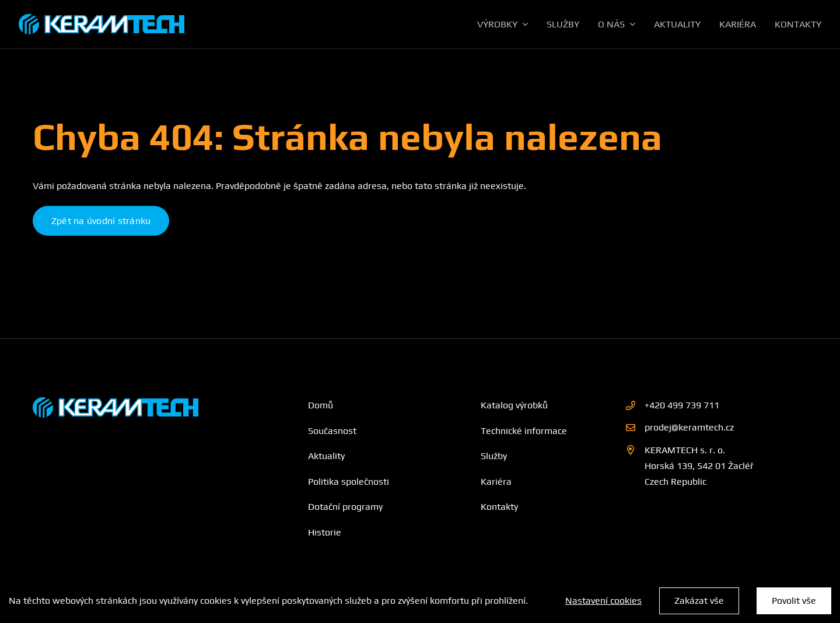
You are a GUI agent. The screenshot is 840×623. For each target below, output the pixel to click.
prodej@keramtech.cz (689, 427)
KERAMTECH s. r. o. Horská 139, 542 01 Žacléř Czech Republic (699, 466)
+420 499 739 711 (682, 405)
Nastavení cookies (603, 601)
